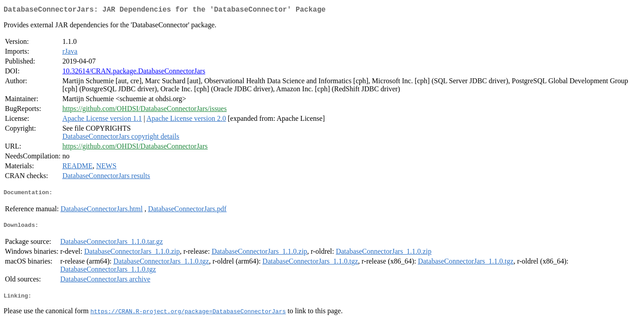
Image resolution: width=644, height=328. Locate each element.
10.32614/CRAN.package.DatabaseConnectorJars (133, 73)
